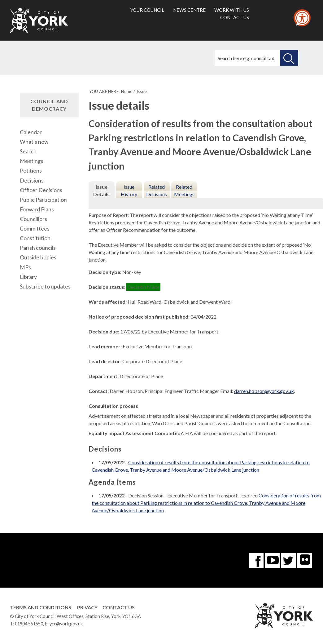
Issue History (129, 190)
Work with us (232, 10)
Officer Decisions (41, 190)
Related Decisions (157, 190)
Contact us (235, 17)
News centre (189, 10)
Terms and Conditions (41, 607)
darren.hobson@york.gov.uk (264, 391)
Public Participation (43, 200)
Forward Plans (37, 209)
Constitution (35, 238)
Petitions (31, 171)
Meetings (32, 161)
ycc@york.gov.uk (66, 624)
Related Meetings (184, 190)
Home (127, 91)
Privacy (87, 607)
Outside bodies (38, 257)
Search (28, 151)
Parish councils (38, 248)
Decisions (32, 181)
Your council (147, 10)
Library (28, 277)
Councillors (33, 219)
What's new (34, 142)
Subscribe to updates (45, 287)
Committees (35, 229)
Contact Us (119, 607)
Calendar (31, 132)
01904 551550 (29, 624)
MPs (25, 267)
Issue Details (101, 190)
